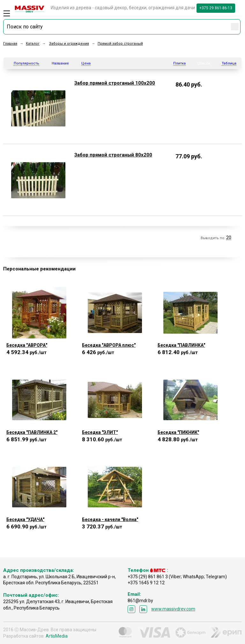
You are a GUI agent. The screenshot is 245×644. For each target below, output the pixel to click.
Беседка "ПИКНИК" (178, 432)
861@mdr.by (140, 601)
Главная (10, 44)
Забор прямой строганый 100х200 (115, 83)
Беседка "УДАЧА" (25, 519)
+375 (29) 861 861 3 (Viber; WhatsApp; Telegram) (177, 577)
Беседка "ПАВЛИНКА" (181, 345)
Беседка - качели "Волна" (110, 519)
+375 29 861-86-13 (216, 8)
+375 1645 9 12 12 (146, 583)
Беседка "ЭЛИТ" (100, 432)
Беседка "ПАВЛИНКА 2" (32, 432)
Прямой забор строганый (120, 44)
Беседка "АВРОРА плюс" (109, 345)
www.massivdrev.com (173, 609)
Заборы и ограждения (69, 44)
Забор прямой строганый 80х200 (113, 155)
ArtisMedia (57, 636)
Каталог (33, 44)
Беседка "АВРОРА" (27, 345)
